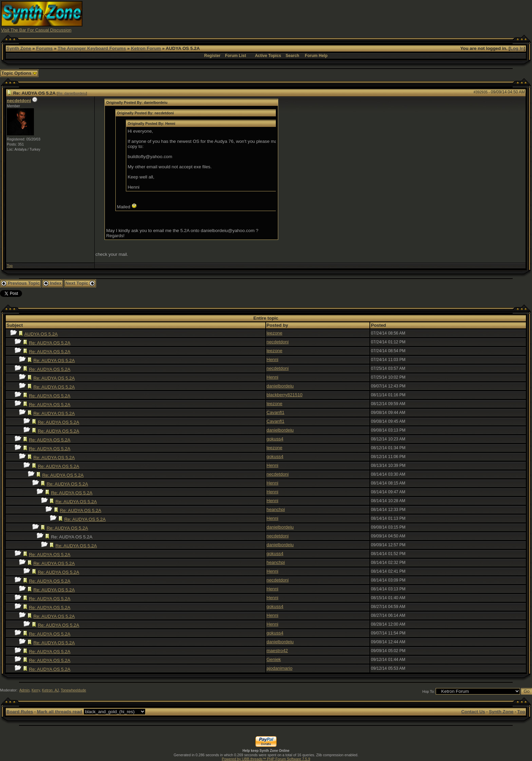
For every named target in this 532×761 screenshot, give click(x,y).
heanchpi (276, 509)
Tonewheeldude (73, 690)
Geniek (274, 659)
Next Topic (80, 283)
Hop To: (429, 691)
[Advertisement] (399, 16)
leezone (275, 333)
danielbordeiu (280, 386)
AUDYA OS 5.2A (41, 334)
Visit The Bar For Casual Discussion (36, 30)
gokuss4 (275, 439)
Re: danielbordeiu (72, 93)
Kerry (36, 690)
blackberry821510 (285, 395)
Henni (273, 359)
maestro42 (277, 651)
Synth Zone (19, 48)
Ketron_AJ (51, 690)
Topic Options (19, 73)
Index (53, 283)
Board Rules (20, 712)
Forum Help (316, 56)
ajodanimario (280, 668)
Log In (517, 48)
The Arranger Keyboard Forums (92, 48)
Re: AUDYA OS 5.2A (50, 343)
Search (292, 56)
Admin (24, 690)
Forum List (235, 56)
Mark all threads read (60, 712)
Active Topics (268, 56)
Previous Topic (21, 283)
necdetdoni (19, 101)
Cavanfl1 (276, 412)
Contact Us (473, 712)
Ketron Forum (146, 48)
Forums (44, 48)
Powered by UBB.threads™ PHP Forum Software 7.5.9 (266, 759)
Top (10, 266)
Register (212, 56)
